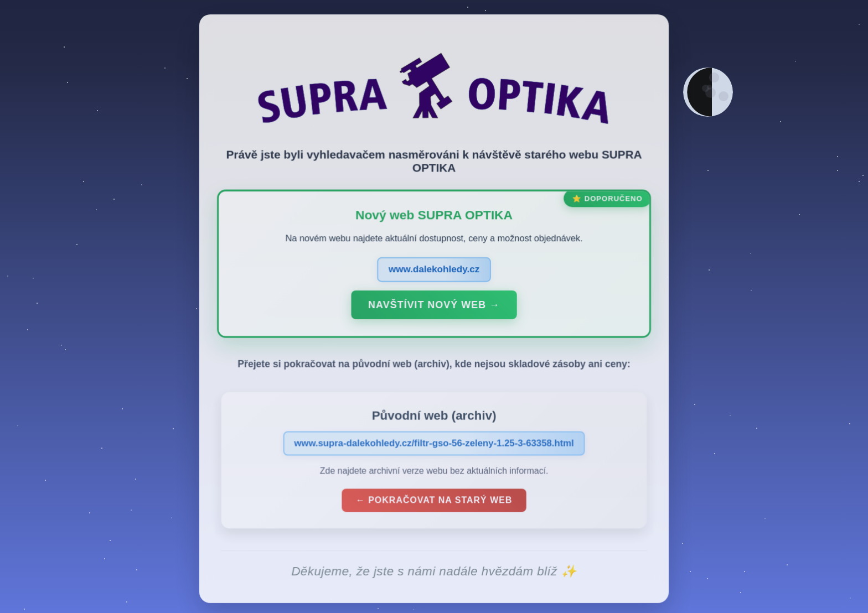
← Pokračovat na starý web (434, 502)
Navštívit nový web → (434, 306)
